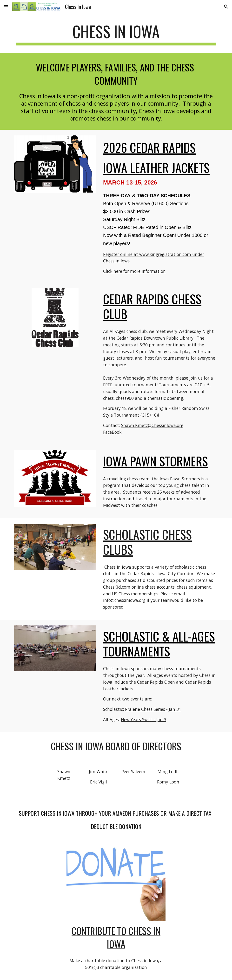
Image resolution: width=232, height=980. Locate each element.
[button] (6, 7)
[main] (116, 34)
